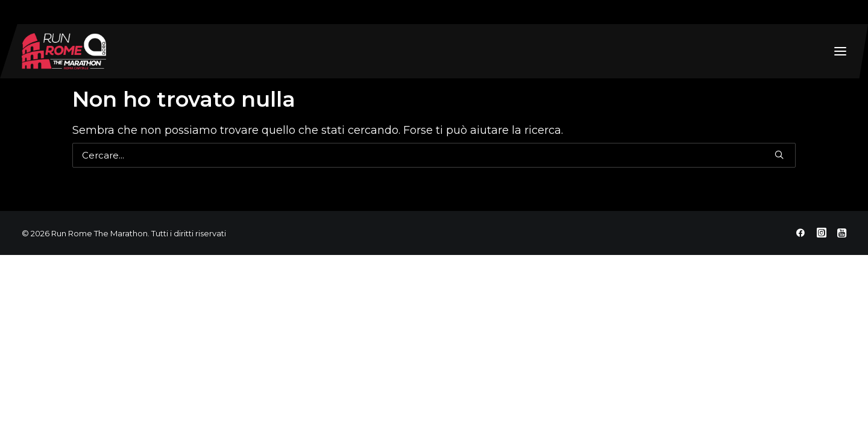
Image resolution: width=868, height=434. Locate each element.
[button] (840, 51)
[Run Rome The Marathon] (64, 51)
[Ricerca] (434, 155)
